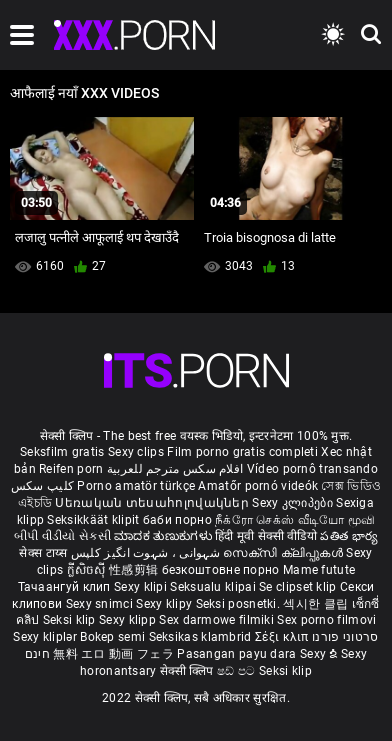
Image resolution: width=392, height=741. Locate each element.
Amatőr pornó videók (258, 486)
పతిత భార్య (349, 536)
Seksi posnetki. (240, 604)
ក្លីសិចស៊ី (88, 570)
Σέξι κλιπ (283, 637)
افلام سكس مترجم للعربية (175, 469)
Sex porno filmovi (326, 620)
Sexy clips (137, 452)
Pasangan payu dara (238, 654)
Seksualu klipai (214, 587)
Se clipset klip (299, 587)
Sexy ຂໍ (320, 654)
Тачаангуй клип (66, 587)
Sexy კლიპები (294, 503)
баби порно (177, 520)
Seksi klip (71, 620)
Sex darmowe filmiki (216, 620)
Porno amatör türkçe (136, 486)
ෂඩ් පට (238, 671)
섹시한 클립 (317, 604)
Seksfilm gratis (62, 452)
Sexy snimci (101, 604)
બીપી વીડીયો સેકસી (62, 536)
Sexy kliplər (46, 637)
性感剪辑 (135, 570)
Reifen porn (71, 469)
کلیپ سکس (42, 486)
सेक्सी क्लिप (188, 671)
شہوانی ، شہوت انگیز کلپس (147, 553)
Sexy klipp (129, 620)
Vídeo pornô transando (312, 469)
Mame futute (319, 570)
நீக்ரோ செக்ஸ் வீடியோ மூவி (295, 520)
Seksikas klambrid (202, 637)
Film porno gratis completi (242, 452)
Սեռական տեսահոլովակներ (153, 503)
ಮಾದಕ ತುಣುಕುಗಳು (164, 536)
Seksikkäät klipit (94, 520)
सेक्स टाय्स (44, 553)
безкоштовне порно (221, 570)
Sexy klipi (142, 587)
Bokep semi (112, 637)
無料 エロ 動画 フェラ (113, 654)
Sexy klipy (165, 604)
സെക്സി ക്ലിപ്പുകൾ (284, 553)
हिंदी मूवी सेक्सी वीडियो (266, 536)
